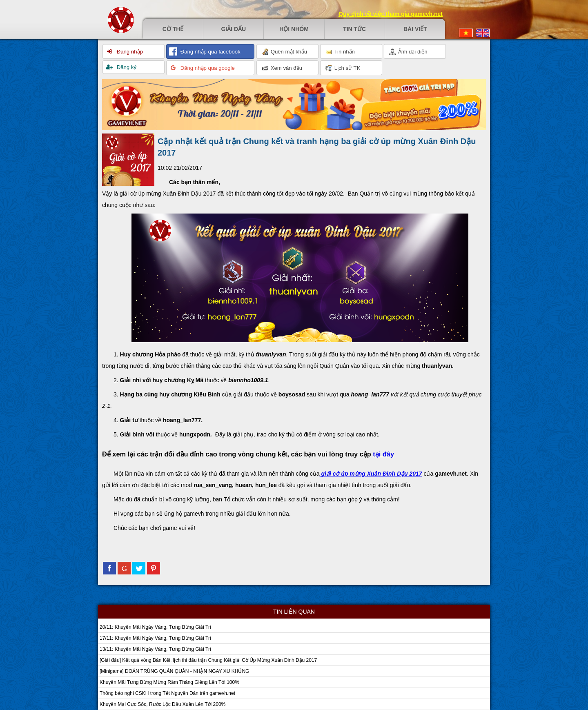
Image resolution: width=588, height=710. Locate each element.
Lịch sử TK (343, 68)
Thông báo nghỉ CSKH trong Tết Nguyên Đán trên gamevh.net (167, 693)
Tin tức (354, 29)
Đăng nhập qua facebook (210, 52)
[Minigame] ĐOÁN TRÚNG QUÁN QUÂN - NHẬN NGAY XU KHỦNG (174, 671)
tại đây (383, 454)
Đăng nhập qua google (207, 68)
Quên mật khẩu (284, 52)
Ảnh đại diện (408, 52)
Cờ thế (173, 29)
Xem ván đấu (282, 68)
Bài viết (415, 29)
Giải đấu (233, 29)
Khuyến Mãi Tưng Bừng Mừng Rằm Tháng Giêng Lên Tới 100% (169, 682)
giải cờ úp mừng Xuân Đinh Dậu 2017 (371, 474)
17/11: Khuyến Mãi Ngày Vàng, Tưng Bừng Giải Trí (155, 638)
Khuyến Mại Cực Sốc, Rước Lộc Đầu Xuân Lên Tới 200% (163, 704)
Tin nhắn (340, 52)
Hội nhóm (294, 29)
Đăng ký (126, 67)
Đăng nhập (129, 52)
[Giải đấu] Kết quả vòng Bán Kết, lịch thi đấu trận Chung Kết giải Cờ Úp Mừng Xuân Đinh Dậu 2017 (208, 660)
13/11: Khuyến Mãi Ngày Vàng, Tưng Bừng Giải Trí (155, 649)
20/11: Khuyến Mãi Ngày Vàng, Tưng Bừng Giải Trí (155, 627)
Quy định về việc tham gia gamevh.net (391, 14)
